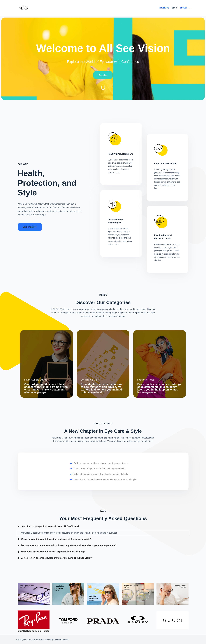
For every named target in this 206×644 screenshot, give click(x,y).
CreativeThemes (61, 639)
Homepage (164, 8)
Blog (174, 8)
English (185, 8)
